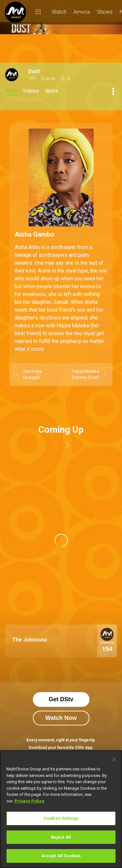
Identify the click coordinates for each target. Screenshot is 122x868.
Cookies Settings (61, 818)
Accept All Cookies (61, 856)
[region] (61, 809)
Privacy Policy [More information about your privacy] (29, 801)
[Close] (114, 759)
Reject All (61, 837)
